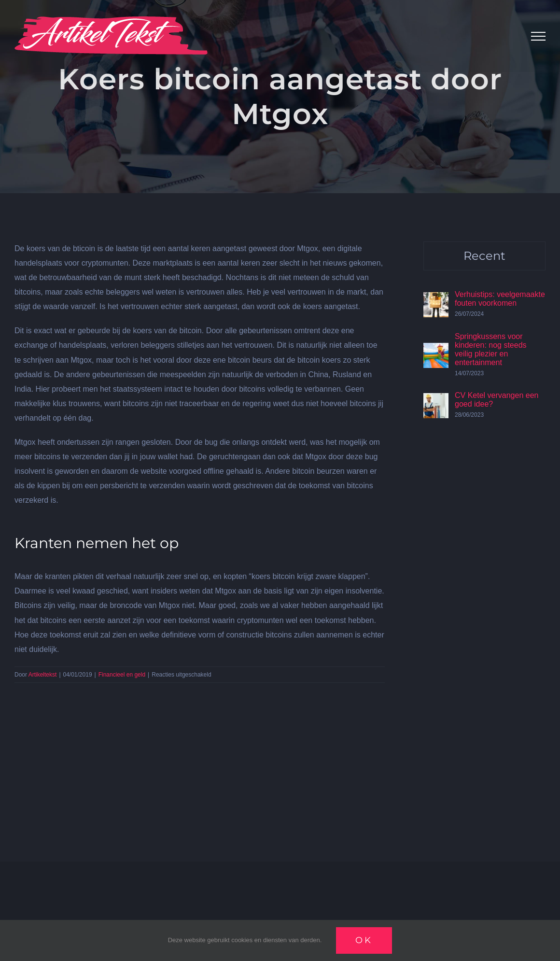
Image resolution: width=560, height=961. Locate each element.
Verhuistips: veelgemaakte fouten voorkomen (500, 299)
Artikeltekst (43, 675)
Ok (364, 940)
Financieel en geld (122, 675)
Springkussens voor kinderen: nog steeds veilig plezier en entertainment (491, 349)
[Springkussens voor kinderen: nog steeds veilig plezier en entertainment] (436, 350)
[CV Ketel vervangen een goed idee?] (436, 400)
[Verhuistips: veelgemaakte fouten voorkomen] (436, 299)
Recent (484, 256)
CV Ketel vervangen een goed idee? (497, 400)
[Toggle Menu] (538, 36)
